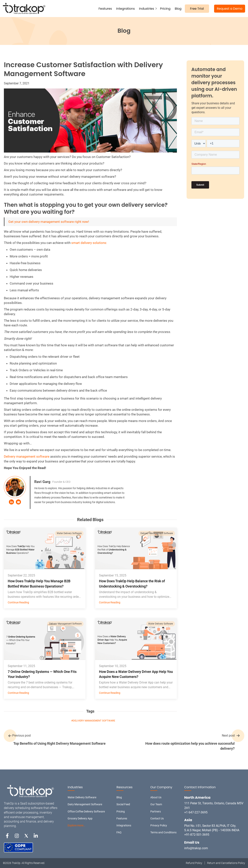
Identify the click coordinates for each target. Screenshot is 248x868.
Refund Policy (194, 863)
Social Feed (123, 804)
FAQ (119, 832)
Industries (147, 9)
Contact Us (157, 818)
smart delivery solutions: (89, 243)
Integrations (126, 9)
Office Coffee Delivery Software (86, 811)
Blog (178, 9)
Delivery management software (27, 456)
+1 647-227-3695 (196, 812)
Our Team (156, 804)
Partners (156, 811)
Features (105, 9)
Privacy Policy (159, 825)
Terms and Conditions (163, 832)
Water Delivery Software (69, 533)
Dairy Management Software (85, 804)
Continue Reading (18, 602)
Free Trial (197, 9)
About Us (156, 797)
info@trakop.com (196, 848)
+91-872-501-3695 (197, 835)
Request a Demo (230, 9)
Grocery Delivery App (80, 818)
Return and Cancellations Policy (226, 863)
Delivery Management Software (157, 533)
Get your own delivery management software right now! (49, 222)
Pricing (165, 9)
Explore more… (76, 825)
